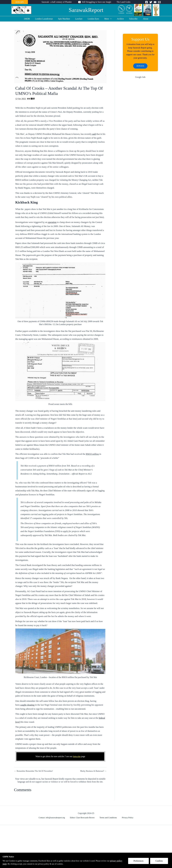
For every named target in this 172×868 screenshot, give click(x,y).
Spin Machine (66, 19)
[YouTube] (155, 2)
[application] (109, 19)
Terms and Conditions (108, 818)
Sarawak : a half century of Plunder (58, 2)
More (107, 19)
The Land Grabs (122, 2)
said (94, 134)
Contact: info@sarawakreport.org (54, 818)
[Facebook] (147, 2)
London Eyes (93, 19)
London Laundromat (47, 19)
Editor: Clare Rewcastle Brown (84, 818)
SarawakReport (86, 10)
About (141, 19)
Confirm (160, 862)
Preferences (140, 862)
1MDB (31, 19)
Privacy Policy (126, 818)
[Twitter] (151, 2)
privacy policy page (11, 864)
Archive (118, 19)
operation (52, 222)
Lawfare (80, 19)
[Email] (159, 2)
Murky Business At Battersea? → (92, 771)
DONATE (20, 2)
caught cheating (27, 705)
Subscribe (130, 19)
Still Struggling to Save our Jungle (96, 2)
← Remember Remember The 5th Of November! (35, 771)
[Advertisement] (140, 124)
